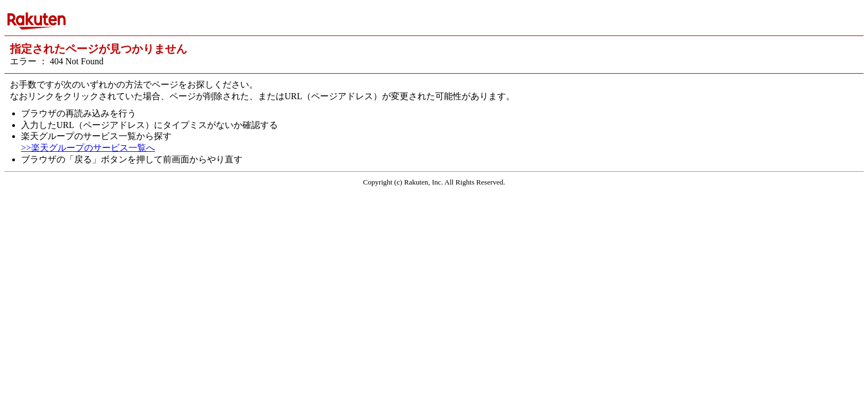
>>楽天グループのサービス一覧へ (88, 148)
